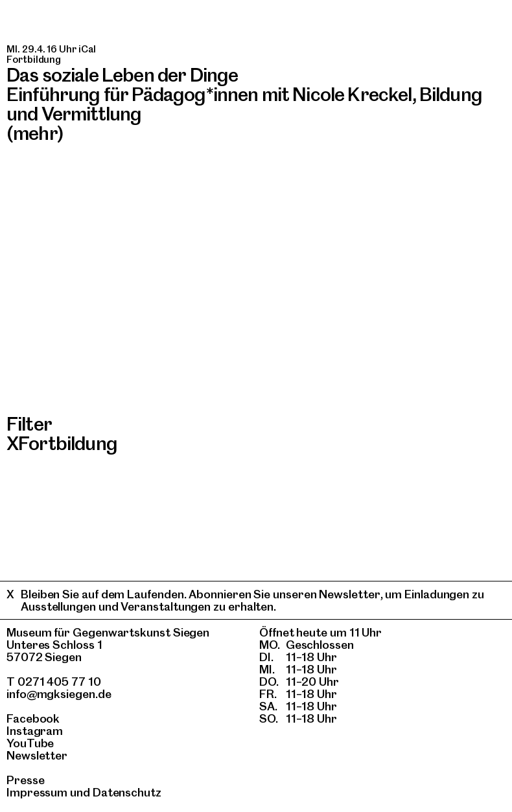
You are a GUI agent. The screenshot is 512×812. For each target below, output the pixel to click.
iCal (87, 49)
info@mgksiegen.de (59, 694)
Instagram (35, 731)
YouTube (30, 743)
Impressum (37, 792)
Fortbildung (68, 443)
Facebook (33, 718)
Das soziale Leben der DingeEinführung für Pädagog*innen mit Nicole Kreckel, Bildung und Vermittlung (244, 95)
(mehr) (35, 133)
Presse (26, 780)
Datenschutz (127, 792)
